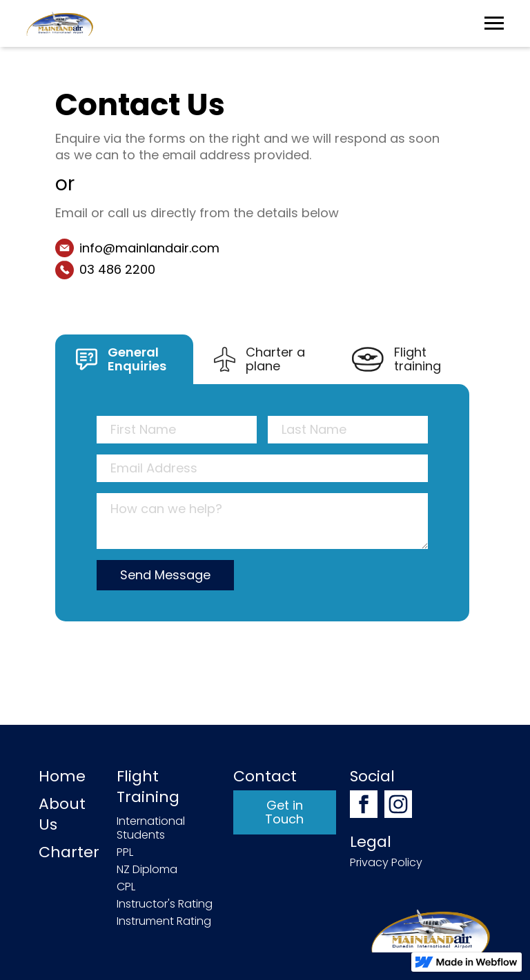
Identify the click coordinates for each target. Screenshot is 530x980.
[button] (494, 24)
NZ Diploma (147, 870)
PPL (125, 852)
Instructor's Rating (165, 904)
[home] (60, 23)
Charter (69, 852)
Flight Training (148, 787)
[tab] (124, 359)
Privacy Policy (386, 863)
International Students (151, 828)
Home (62, 777)
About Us (62, 814)
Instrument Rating (164, 921)
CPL (126, 887)
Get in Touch (284, 812)
